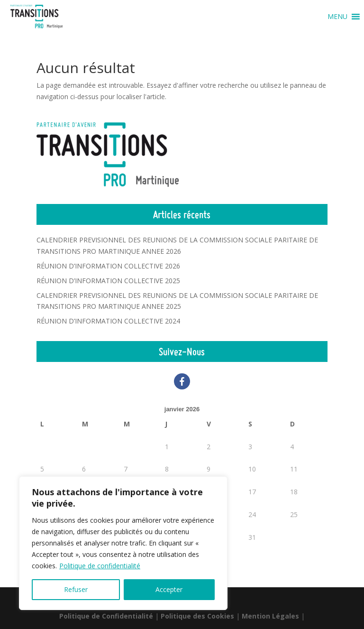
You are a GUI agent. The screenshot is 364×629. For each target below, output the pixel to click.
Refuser (76, 589)
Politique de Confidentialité (106, 616)
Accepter (169, 589)
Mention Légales (270, 616)
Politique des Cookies (197, 616)
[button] (337, 17)
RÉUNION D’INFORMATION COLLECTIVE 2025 (108, 281)
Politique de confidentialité (100, 566)
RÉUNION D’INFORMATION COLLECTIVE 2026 (108, 266)
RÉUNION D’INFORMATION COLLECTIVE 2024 (108, 321)
